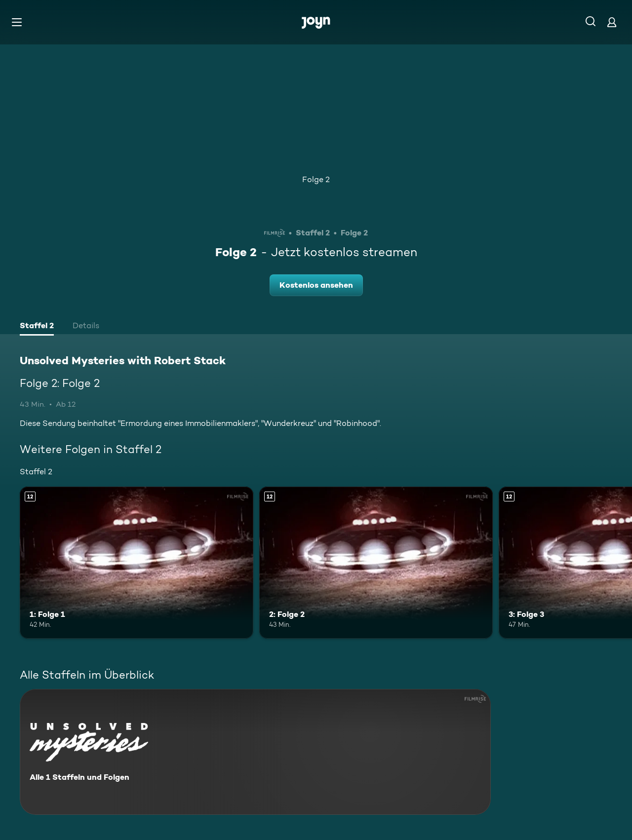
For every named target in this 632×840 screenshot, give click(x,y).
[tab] (37, 327)
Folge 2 (316, 179)
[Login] (612, 22)
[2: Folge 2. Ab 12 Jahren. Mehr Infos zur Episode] (376, 562)
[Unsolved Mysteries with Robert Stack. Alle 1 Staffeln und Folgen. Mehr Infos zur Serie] (255, 752)
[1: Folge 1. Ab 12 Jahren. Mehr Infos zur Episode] (137, 562)
